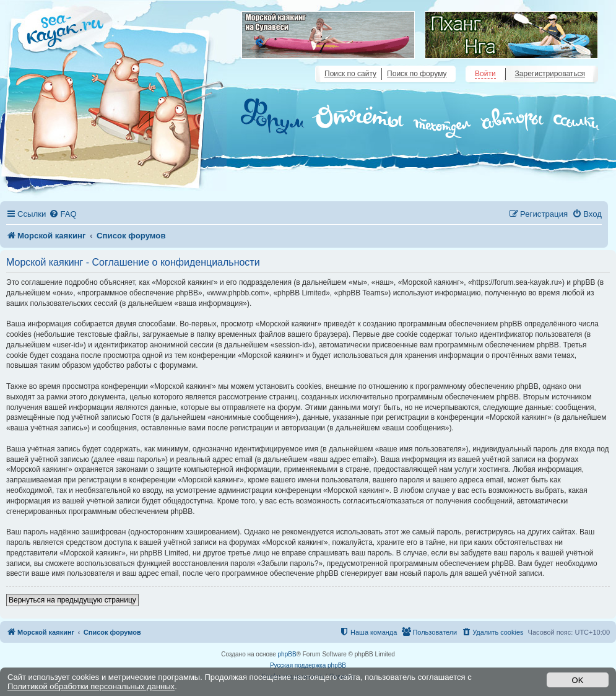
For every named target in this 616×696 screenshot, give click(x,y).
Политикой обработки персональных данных (91, 686)
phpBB (287, 654)
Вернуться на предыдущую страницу (72, 600)
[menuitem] (63, 214)
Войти (485, 74)
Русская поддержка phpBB (308, 665)
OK (578, 680)
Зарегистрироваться (550, 74)
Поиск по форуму (417, 74)
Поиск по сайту (350, 74)
